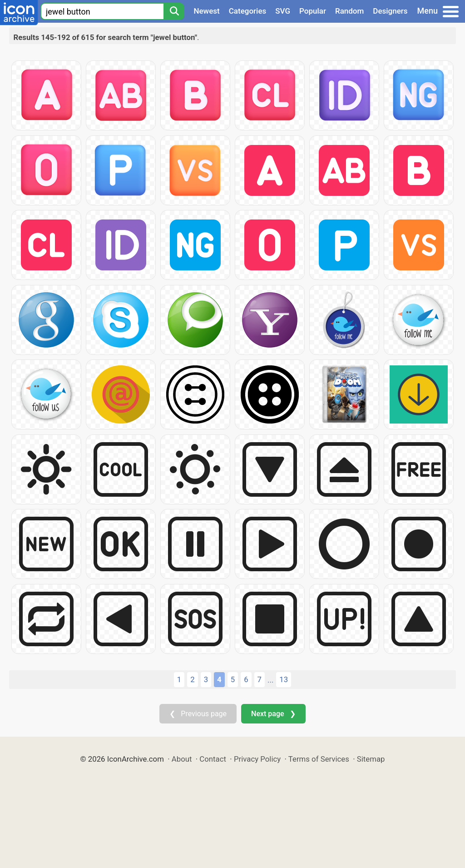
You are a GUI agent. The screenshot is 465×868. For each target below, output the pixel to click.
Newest (206, 11)
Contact (213, 759)
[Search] (174, 11)
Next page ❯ (273, 714)
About (182, 759)
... (270, 680)
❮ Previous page (198, 714)
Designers (390, 11)
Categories (248, 11)
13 (284, 679)
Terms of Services (319, 759)
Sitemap (371, 759)
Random (349, 11)
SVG (283, 11)
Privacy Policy (257, 759)
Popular (313, 11)
